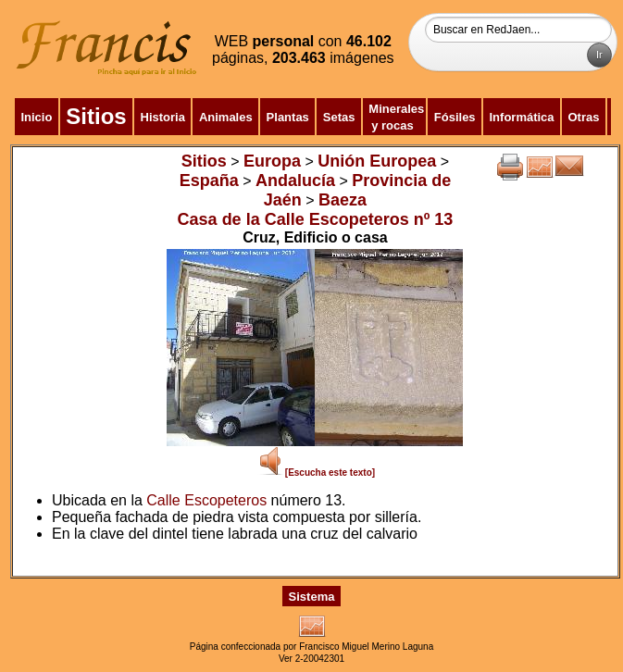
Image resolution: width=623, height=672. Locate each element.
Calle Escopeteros (206, 500)
